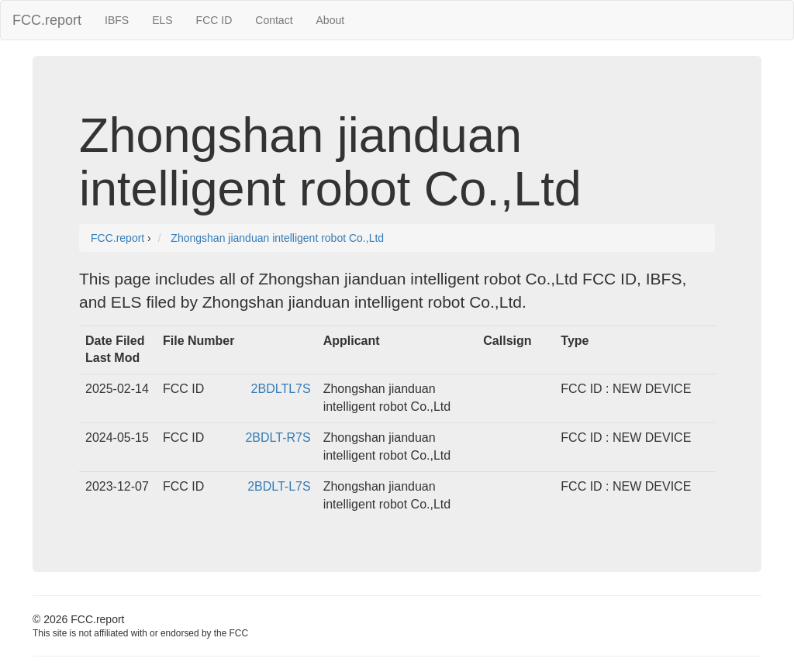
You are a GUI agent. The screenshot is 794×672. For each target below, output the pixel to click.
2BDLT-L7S (279, 486)
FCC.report (47, 20)
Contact (274, 20)
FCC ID (214, 20)
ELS (162, 20)
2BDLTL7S (281, 389)
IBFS (117, 20)
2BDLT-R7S (278, 438)
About (331, 20)
